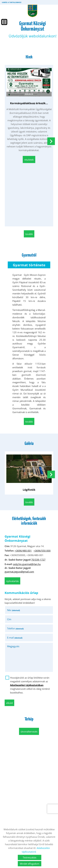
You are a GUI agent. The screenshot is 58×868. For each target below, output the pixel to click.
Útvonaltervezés (29, 732)
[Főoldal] (32, 11)
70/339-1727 (38, 560)
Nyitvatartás (12, 581)
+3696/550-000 (42, 551)
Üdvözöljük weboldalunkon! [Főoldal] (32, 30)
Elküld (9, 703)
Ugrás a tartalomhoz (12, 2)
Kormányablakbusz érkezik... (29, 103)
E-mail (15, 638)
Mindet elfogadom (30, 864)
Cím (9, 619)
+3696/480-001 (23, 551)
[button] (51, 141)
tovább (29, 234)
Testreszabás (30, 857)
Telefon (15, 628)
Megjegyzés (13, 646)
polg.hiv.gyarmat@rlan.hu (27, 564)
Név (14, 610)
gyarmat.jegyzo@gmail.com (19, 572)
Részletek (29, 160)
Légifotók (29, 490)
